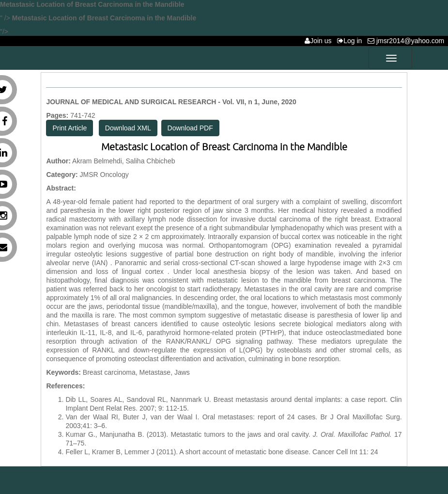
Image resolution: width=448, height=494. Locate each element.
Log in (351, 41)
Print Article (70, 128)
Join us (320, 41)
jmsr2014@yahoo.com (408, 41)
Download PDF (190, 128)
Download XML (128, 128)
